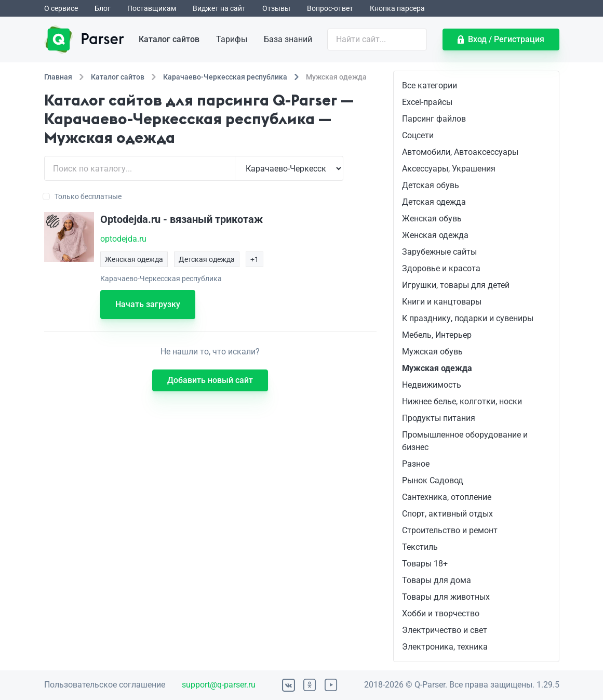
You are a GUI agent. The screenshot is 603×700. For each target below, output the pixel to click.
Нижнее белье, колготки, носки (462, 401)
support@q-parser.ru (219, 685)
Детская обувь (431, 185)
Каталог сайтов (169, 39)
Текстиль (420, 547)
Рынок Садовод (433, 480)
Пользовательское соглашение (105, 685)
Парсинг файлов (434, 119)
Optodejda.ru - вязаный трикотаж (182, 219)
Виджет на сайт (219, 8)
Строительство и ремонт (450, 530)
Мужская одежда (437, 368)
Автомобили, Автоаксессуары (460, 152)
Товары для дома (437, 580)
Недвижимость (432, 385)
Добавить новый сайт (210, 380)
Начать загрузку (148, 304)
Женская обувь (432, 219)
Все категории (430, 85)
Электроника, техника (445, 647)
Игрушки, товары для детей (456, 285)
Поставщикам (152, 8)
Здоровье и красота (441, 268)
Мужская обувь (432, 352)
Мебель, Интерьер (437, 335)
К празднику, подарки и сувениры (468, 318)
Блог (103, 8)
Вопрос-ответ (330, 8)
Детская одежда (434, 202)
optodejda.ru (123, 239)
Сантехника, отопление (447, 497)
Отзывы (276, 8)
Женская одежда (435, 235)
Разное (416, 464)
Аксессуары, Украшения (449, 169)
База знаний (288, 39)
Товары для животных (446, 597)
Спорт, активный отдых (447, 514)
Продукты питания (439, 418)
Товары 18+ (425, 564)
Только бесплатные (83, 196)
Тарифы (232, 39)
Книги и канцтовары (442, 302)
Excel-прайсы (427, 102)
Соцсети (418, 135)
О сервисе (61, 8)
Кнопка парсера (397, 8)
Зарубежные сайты (439, 252)
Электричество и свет (445, 630)
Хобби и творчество (441, 613)
